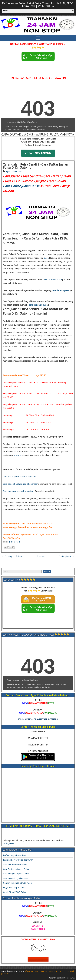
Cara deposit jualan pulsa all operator (20, 484)
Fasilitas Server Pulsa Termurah (18, 860)
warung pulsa (45, 527)
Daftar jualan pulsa (53, 279)
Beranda (41, 556)
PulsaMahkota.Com (12, 538)
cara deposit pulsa (61, 290)
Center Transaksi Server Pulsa (17, 883)
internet (18, 455)
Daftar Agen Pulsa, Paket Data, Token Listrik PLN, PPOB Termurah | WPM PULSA (38, 5)
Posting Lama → (66, 556)
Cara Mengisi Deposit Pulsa (16, 874)
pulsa (46, 258)
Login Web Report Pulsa (15, 887)
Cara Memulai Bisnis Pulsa (15, 864)
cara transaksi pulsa (38, 305)
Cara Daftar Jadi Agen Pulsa (16, 869)
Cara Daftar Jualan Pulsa (21, 186)
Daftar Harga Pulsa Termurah (17, 855)
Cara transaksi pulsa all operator (18, 491)
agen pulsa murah (14, 171)
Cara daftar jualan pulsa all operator (20, 477)
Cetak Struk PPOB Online (15, 892)
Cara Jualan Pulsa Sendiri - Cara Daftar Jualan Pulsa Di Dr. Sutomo (35, 166)
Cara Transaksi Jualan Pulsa (16, 878)
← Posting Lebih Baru (12, 556)
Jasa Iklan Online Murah (66, 978)
